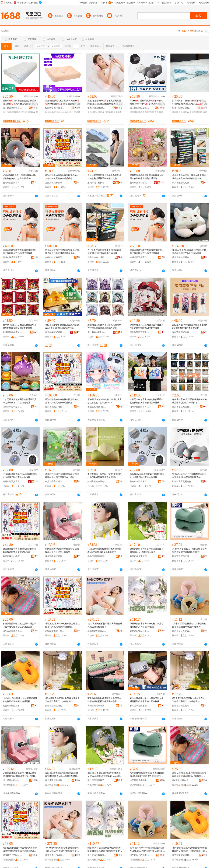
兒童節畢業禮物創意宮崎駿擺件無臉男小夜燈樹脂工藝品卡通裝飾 (147, 177)
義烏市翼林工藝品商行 (139, 183)
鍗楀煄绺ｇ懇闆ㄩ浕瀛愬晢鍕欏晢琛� (12, 855)
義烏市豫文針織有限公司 (12, 556)
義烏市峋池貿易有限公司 (55, 556)
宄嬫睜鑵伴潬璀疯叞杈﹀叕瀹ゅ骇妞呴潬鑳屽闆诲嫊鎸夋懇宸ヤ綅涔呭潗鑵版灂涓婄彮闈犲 (20, 775)
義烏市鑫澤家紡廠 (181, 332)
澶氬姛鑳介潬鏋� (113, 112)
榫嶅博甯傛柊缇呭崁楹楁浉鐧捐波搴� (182, 855)
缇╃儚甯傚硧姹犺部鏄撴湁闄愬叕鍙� (12, 780)
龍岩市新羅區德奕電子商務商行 (55, 706)
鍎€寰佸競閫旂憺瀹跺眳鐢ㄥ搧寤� (182, 780)
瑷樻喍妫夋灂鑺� (181, 112)
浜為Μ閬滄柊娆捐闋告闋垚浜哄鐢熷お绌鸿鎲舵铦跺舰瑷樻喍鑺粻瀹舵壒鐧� (189, 102)
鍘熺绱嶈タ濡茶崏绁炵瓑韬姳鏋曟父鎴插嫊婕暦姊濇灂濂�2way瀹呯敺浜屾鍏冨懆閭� (105, 775)
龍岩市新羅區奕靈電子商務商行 (182, 631)
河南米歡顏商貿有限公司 (139, 407)
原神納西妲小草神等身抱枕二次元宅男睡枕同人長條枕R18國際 (147, 625)
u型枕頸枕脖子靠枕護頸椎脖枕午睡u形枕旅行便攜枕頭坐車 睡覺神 (20, 177)
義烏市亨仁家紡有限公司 (182, 407)
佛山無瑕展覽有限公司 (97, 407)
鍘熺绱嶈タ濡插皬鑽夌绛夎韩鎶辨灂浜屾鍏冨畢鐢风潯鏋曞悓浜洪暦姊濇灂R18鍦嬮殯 (105, 849)
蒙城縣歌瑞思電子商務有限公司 (12, 332)
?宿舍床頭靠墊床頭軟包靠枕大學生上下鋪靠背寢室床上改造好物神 (62, 700)
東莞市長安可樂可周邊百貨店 (55, 482)
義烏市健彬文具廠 (96, 257)
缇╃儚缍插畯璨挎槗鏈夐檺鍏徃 (97, 855)
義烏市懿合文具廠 (181, 183)
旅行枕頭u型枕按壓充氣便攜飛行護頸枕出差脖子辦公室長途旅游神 (147, 476)
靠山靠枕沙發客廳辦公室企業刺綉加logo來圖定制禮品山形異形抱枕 (62, 326)
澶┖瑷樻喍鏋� (28, 112)
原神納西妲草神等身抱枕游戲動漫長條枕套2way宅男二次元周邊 (147, 550)
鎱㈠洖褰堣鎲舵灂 (12, 112)
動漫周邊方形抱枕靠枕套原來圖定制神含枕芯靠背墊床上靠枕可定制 (104, 326)
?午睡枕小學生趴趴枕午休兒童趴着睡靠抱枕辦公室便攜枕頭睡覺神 (20, 700)
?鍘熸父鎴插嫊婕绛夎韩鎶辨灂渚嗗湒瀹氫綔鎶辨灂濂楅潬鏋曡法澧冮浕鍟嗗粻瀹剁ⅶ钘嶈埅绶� (20, 849)
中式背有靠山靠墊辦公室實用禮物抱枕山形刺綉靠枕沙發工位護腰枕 (104, 476)
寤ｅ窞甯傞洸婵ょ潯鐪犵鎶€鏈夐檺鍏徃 (12, 108)
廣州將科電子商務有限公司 (97, 706)
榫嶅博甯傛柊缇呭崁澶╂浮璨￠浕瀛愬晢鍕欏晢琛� (139, 780)
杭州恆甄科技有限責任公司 (139, 332)
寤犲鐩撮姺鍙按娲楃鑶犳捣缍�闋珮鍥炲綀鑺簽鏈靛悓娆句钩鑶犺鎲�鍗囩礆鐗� (62, 102)
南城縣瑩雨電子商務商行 (55, 631)
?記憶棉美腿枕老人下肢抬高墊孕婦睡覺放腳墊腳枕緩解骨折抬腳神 (189, 550)
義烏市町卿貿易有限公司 (97, 556)
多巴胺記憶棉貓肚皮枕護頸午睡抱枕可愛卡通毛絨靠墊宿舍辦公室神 (20, 625)
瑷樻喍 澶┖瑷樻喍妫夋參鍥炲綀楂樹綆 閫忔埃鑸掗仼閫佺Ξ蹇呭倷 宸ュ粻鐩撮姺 (20, 102)
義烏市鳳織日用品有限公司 (55, 407)
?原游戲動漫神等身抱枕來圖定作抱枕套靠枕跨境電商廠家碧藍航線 (62, 625)
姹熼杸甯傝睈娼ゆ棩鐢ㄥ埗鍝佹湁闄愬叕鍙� (55, 108)
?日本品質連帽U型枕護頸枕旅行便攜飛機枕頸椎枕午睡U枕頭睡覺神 (189, 252)
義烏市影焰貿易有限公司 (12, 183)
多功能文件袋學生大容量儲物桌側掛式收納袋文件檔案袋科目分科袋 (189, 177)
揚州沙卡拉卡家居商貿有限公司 (12, 407)
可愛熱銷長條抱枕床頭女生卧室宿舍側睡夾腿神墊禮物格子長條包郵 (104, 700)
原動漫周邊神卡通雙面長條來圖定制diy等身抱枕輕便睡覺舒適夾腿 (190, 326)
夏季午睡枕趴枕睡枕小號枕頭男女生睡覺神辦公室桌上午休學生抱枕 (147, 700)
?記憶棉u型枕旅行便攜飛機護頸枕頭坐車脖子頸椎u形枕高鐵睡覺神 (189, 476)
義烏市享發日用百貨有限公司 (139, 482)
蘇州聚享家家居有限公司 (55, 332)
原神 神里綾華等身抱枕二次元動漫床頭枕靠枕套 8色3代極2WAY (105, 401)
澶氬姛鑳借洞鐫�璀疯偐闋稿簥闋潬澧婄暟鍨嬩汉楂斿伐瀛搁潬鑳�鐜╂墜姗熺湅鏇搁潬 (105, 102)
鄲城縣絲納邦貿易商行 (97, 631)
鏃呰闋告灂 (153, 112)
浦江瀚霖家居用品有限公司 (97, 332)
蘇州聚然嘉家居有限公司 (97, 482)
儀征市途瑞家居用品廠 (12, 631)
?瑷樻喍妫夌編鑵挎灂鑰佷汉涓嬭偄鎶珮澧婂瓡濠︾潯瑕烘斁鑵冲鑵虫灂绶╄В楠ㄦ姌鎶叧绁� (147, 775)
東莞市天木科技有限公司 (97, 183)
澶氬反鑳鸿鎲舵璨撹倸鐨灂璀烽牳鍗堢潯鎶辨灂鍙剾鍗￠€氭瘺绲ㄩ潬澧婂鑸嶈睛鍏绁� (189, 775)
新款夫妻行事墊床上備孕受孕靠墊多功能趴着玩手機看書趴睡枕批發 (104, 177)
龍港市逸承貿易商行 (12, 257)
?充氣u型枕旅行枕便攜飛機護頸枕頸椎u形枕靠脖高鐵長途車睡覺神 (104, 550)
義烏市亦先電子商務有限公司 (139, 556)
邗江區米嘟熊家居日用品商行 (139, 706)
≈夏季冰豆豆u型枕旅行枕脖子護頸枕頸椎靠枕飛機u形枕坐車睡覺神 (189, 625)
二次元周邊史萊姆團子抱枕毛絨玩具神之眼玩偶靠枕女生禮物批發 (20, 401)
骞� (35, 108)
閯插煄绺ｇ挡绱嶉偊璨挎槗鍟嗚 (55, 855)
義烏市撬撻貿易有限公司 (182, 257)
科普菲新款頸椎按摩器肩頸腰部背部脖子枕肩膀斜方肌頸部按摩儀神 (20, 252)
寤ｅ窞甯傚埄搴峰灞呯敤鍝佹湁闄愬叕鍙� (139, 108)
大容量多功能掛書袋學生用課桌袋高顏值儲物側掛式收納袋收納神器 (104, 252)
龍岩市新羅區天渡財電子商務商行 (182, 556)
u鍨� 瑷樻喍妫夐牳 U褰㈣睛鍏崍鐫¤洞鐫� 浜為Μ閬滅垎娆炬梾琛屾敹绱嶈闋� (147, 102)
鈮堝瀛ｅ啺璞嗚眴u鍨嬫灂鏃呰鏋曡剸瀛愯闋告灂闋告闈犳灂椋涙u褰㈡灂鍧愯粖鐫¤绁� (147, 849)
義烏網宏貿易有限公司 (139, 631)
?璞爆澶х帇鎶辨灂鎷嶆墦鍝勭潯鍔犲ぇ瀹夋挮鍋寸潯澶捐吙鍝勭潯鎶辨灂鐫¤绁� (62, 849)
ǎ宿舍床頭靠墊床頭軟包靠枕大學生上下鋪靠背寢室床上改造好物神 (190, 700)
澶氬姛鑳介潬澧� (96, 112)
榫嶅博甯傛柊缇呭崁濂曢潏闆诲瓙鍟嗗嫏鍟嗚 (139, 855)
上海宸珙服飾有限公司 (55, 183)
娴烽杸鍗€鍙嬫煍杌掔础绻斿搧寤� (97, 108)
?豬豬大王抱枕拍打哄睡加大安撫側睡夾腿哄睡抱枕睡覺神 (105, 625)
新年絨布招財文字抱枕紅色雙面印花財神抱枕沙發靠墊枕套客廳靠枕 (20, 326)
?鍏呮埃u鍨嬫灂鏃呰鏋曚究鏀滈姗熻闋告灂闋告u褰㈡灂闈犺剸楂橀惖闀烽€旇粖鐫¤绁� (62, 775)
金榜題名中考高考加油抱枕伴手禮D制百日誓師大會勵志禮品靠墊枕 (146, 401)
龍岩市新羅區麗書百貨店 (12, 706)
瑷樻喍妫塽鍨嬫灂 (138, 112)
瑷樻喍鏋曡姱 (196, 112)
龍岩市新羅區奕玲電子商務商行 (182, 706)
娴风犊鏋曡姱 (65, 112)
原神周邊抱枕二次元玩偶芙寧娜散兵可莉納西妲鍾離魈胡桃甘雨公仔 (147, 326)
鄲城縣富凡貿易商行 (182, 482)
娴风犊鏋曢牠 (51, 112)
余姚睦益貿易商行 (54, 257)
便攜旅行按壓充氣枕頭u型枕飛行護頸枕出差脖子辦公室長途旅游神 (20, 476)
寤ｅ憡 (35, 104)
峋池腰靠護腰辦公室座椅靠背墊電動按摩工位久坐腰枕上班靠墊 (62, 550)
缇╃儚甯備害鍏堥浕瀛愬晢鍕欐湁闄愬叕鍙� (97, 780)
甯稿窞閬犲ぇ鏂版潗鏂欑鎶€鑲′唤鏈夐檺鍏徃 (182, 108)
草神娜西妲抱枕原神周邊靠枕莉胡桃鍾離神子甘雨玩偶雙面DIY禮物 (62, 476)
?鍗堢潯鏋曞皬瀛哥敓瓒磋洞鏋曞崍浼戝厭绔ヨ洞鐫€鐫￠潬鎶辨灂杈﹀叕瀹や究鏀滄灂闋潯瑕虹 (190, 849)
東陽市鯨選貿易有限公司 (12, 482)
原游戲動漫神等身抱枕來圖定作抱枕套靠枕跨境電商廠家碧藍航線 (62, 177)
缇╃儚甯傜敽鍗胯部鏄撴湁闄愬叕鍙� (55, 780)
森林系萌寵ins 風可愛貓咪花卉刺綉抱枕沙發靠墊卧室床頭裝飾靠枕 (189, 401)
